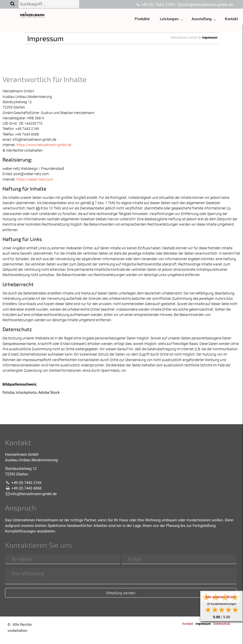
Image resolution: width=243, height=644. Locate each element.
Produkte (142, 19)
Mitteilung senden (121, 593)
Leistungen (169, 19)
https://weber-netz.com (35, 179)
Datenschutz (222, 624)
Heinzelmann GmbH (184, 38)
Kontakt (231, 19)
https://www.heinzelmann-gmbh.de (44, 145)
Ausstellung (202, 19)
